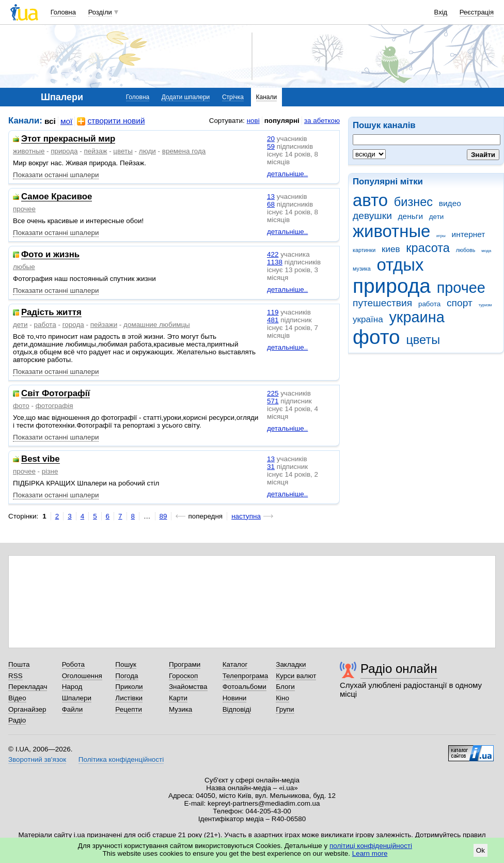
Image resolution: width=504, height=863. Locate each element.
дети (437, 217)
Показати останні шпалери (56, 175)
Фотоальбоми (245, 687)
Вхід (441, 12)
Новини (235, 698)
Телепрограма (246, 676)
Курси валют (296, 676)
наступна (246, 516)
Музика (180, 709)
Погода (127, 676)
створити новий (111, 121)
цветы (423, 340)
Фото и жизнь (50, 255)
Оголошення (82, 676)
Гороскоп (183, 676)
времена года (184, 151)
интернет (469, 234)
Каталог (235, 664)
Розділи (100, 12)
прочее (461, 288)
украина (416, 317)
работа (429, 304)
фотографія (54, 406)
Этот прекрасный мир (68, 139)
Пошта (19, 664)
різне (50, 471)
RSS (15, 676)
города (73, 325)
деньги (411, 216)
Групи (285, 709)
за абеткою (322, 121)
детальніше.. (287, 174)
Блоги (285, 687)
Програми (185, 664)
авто (370, 200)
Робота (73, 664)
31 (271, 467)
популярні (282, 121)
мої (67, 121)
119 (273, 312)
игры (441, 236)
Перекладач (28, 687)
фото (376, 337)
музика (362, 269)
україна (368, 319)
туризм (485, 305)
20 (271, 139)
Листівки (129, 698)
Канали (267, 97)
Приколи (129, 687)
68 (271, 204)
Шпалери (77, 698)
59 (271, 146)
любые (24, 267)
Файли (73, 709)
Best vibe (41, 459)
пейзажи (104, 325)
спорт (460, 303)
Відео (17, 698)
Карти (178, 698)
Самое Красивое (57, 197)
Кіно (282, 698)
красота (428, 248)
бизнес (413, 202)
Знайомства (188, 687)
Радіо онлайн (399, 669)
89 (163, 516)
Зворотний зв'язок (37, 759)
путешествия (382, 303)
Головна (63, 12)
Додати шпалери (186, 97)
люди (147, 151)
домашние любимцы (157, 325)
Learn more (370, 853)
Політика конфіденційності (121, 759)
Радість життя (51, 313)
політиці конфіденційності (371, 846)
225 (273, 393)
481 (273, 320)
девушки (372, 216)
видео (450, 203)
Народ (72, 687)
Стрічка (233, 97)
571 (273, 401)
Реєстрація (477, 12)
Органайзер (27, 709)
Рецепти (129, 709)
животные (391, 231)
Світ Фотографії (56, 394)
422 (273, 254)
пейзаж (96, 151)
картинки (364, 250)
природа (392, 286)
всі (50, 121)
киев (391, 249)
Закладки (291, 664)
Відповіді (237, 709)
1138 (275, 262)
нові (253, 121)
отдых (400, 265)
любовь (466, 250)
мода (486, 251)
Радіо (17, 720)
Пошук (126, 664)
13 (271, 197)
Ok (481, 850)
